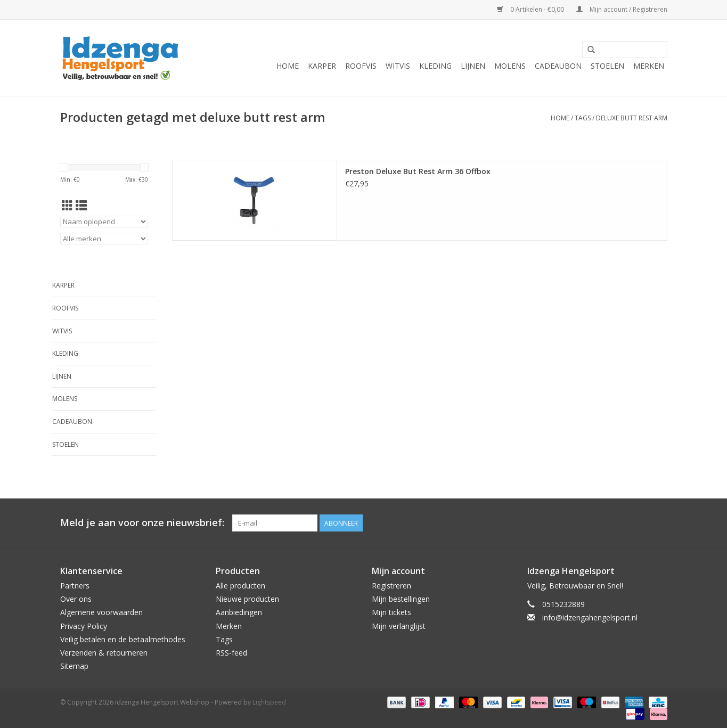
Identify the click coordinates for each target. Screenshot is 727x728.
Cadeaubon (558, 66)
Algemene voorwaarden (101, 612)
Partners (75, 586)
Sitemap (74, 666)
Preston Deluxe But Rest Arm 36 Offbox (418, 171)
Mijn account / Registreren (622, 9)
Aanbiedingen (239, 612)
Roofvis (361, 66)
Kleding (435, 66)
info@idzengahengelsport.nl (590, 617)
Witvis (398, 66)
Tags (583, 118)
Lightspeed (269, 702)
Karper (322, 66)
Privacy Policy (84, 626)
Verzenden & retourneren (104, 653)
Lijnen (473, 66)
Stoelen (607, 66)
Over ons (76, 599)
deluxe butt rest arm (632, 118)
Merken (649, 66)
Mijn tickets (391, 612)
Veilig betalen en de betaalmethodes (123, 639)
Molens (510, 66)
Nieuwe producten (247, 599)
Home (288, 66)
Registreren (391, 586)
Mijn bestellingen (401, 599)
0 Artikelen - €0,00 (531, 9)
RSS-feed (231, 653)
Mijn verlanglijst (399, 626)
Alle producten (240, 586)
